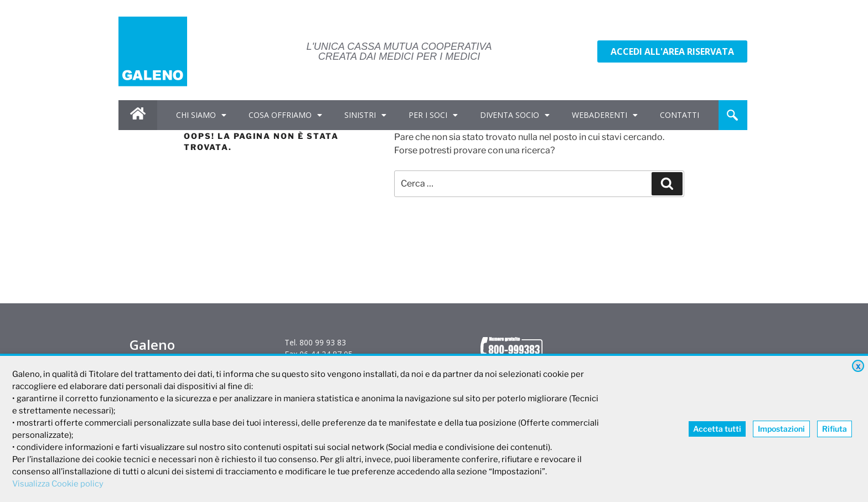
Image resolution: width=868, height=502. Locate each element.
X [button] (858, 367)
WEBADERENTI (605, 115)
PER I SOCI (433, 115)
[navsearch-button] (732, 115)
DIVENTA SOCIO (515, 115)
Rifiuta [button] (835, 429)
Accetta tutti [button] (717, 429)
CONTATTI (680, 115)
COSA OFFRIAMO (285, 115)
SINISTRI (365, 115)
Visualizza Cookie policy (58, 484)
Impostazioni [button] (781, 429)
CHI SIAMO (201, 115)
